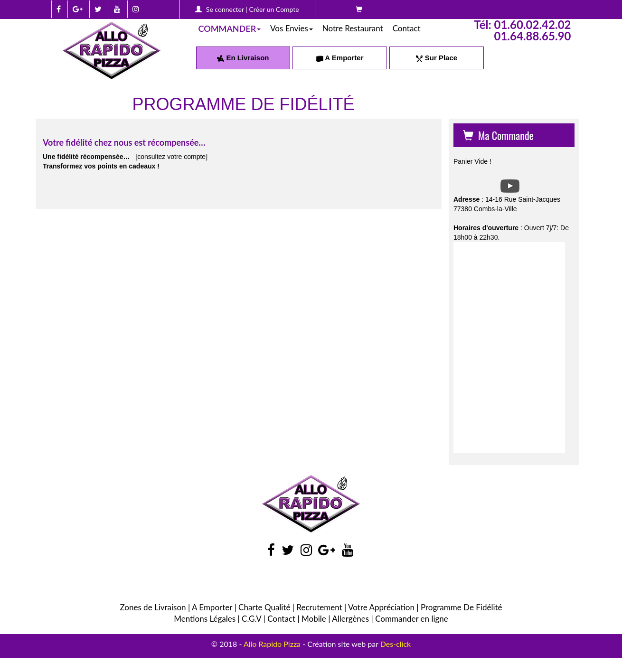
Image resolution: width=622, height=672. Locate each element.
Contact (407, 28)
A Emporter (340, 58)
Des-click (396, 644)
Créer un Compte (274, 9)
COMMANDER (230, 28)
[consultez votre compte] (171, 157)
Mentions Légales (205, 619)
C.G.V (251, 619)
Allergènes (350, 619)
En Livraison (243, 58)
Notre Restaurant (353, 28)
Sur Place (437, 58)
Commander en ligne (412, 619)
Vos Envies (292, 28)
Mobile (314, 619)
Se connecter (225, 9)
